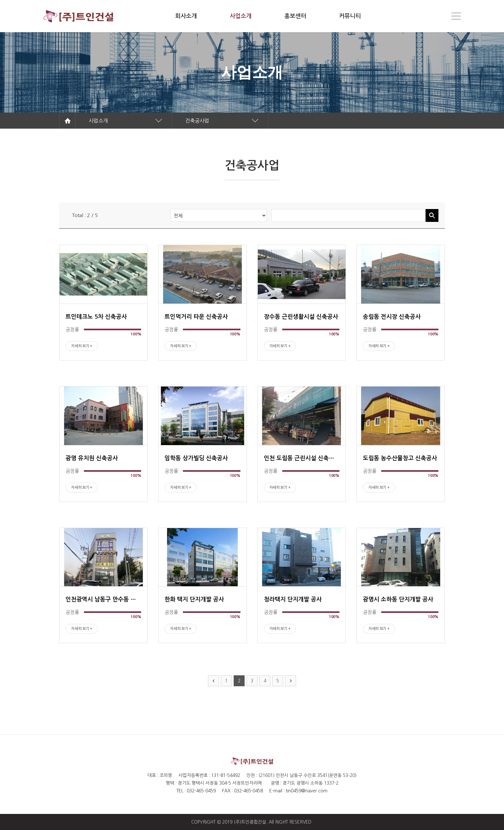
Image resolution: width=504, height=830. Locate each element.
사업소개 (98, 121)
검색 (432, 215)
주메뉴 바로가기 (0, 0)
